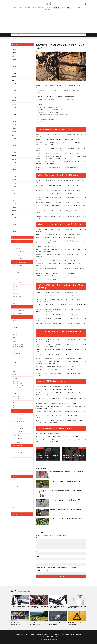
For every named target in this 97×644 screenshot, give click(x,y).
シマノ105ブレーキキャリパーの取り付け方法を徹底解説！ (58, 607)
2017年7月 (14, 211)
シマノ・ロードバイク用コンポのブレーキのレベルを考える (58, 624)
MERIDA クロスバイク (19, 366)
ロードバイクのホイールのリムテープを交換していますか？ (66, 519)
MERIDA (14, 362)
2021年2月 (14, 63)
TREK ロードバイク (18, 408)
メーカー (64, 7)
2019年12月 (14, 111)
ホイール (15, 511)
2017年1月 (14, 231)
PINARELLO (15, 371)
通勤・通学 (15, 303)
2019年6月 (14, 132)
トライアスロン (16, 269)
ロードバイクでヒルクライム (19, 415)
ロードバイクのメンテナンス (19, 425)
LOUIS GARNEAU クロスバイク (21, 357)
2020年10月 (14, 77)
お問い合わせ (48, 10)
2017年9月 (14, 204)
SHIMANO (15, 378)
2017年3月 (14, 224)
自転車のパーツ (57, 7)
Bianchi (14, 324)
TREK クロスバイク (18, 406)
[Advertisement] (49, 21)
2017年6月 (14, 214)
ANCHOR (15, 321)
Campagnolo (15, 327)
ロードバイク (50, 7)
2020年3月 (14, 101)
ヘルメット (15, 466)
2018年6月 (14, 173)
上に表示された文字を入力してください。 (45, 571)
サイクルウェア (16, 449)
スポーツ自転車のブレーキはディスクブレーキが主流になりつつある (53, 115)
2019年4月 (14, 139)
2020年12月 (14, 70)
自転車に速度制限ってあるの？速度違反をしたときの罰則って (67, 472)
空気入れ (15, 473)
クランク (15, 480)
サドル (14, 483)
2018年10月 (14, 159)
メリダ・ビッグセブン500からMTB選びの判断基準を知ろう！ (67, 481)
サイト (38, 562)
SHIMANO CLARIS (18, 384)
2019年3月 (14, 142)
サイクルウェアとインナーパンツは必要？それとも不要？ (66, 500)
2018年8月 (14, 166)
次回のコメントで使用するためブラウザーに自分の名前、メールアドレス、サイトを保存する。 (57, 567)
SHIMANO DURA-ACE (19, 386)
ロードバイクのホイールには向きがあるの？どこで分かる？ (66, 491)
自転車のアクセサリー (18, 7)
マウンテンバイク (16, 272)
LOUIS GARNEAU (16, 354)
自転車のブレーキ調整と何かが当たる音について (20, 607)
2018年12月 (14, 152)
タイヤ (14, 490)
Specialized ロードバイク (19, 399)
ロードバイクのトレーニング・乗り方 (21, 421)
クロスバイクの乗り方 (17, 248)
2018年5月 (14, 176)
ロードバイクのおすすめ (18, 418)
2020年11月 (14, 73)
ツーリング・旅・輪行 (17, 266)
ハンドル (15, 497)
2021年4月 (14, 56)
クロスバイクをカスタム (18, 259)
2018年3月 (14, 183)
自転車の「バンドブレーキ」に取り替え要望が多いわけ (50, 110)
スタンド (15, 463)
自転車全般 (69, 7)
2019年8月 (14, 125)
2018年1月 (14, 190)
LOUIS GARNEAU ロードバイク (21, 359)
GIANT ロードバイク (18, 347)
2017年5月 (14, 218)
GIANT (14, 341)
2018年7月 (14, 170)
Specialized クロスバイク (19, 397)
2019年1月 (14, 149)
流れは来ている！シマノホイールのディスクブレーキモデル (20, 624)
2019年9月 (14, 121)
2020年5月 (14, 94)
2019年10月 (14, 118)
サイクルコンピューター (18, 452)
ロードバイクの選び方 (17, 432)
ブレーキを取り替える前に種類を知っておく (47, 107)
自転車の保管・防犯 (17, 290)
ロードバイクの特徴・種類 (18, 428)
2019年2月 (14, 145)
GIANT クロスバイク (18, 345)
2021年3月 (14, 60)
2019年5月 (14, 135)
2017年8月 (14, 207)
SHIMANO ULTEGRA (18, 390)
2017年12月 (14, 194)
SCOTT (14, 375)
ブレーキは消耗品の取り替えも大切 (46, 119)
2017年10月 (14, 200)
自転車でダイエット (17, 283)
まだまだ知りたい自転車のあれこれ (39, 7)
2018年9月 (14, 163)
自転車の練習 (15, 293)
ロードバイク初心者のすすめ (19, 442)
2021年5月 (14, 53)
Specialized (15, 393)
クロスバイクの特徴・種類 (18, 252)
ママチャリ (15, 307)
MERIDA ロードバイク (19, 368)
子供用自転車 (15, 279)
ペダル (14, 507)
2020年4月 (14, 97)
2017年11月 (14, 197)
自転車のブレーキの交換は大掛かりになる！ (47, 122)
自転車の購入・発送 (17, 296)
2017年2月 (14, 228)
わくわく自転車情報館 (53, 639)
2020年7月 (14, 87)
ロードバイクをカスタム (18, 439)
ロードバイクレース (17, 435)
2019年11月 (14, 115)
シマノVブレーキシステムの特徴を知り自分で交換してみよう (39, 624)
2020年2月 (14, 104)
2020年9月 (14, 80)
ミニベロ (15, 276)
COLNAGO (15, 334)
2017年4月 (14, 221)
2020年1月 (14, 108)
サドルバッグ (15, 456)
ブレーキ (26, 38)
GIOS (14, 350)
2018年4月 (14, 180)
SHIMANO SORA (18, 388)
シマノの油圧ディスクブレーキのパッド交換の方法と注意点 (77, 607)
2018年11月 (14, 156)
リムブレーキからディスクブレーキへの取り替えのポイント (51, 117)
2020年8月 (14, 84)
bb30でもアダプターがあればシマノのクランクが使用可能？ (66, 509)
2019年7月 (14, 128)
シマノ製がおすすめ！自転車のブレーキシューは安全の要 (39, 607)
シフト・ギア (15, 487)
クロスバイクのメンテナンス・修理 (20, 245)
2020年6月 (14, 90)
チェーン (15, 494)
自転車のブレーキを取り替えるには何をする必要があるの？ (40, 38)
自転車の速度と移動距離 (18, 300)
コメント (38, 538)
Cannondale (15, 331)
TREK (14, 402)
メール (38, 556)
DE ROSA (15, 338)
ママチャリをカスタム (17, 314)
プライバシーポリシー (77, 7)
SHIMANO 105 (17, 382)
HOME (13, 38)
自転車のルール (16, 286)
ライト (14, 470)
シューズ (15, 459)
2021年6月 (14, 49)
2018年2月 (14, 187)
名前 (37, 551)
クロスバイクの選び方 (17, 255)
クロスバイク (27, 7)
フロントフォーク (16, 504)
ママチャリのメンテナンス (18, 310)
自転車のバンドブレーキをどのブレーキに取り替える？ (50, 112)
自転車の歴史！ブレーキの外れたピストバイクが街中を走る (77, 624)
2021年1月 (14, 66)
